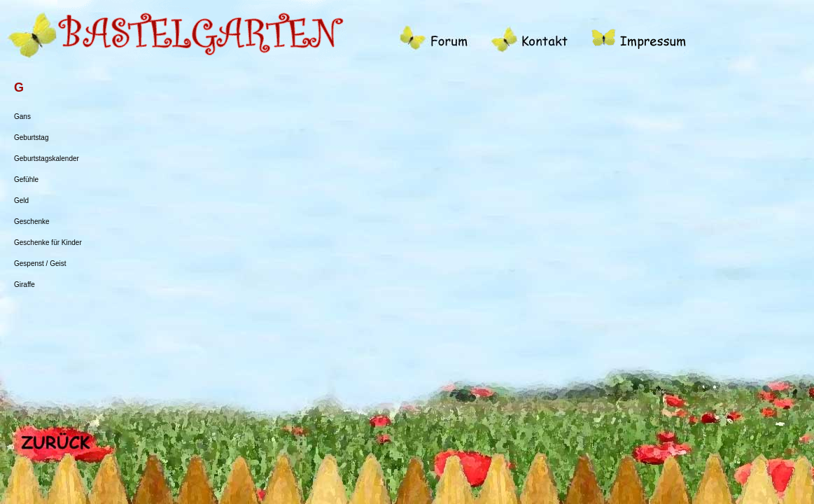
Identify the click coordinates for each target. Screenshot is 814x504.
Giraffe (24, 285)
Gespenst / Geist (40, 264)
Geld (21, 201)
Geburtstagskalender (47, 159)
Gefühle (26, 180)
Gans (22, 117)
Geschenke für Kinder (48, 243)
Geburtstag (31, 138)
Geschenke (32, 222)
